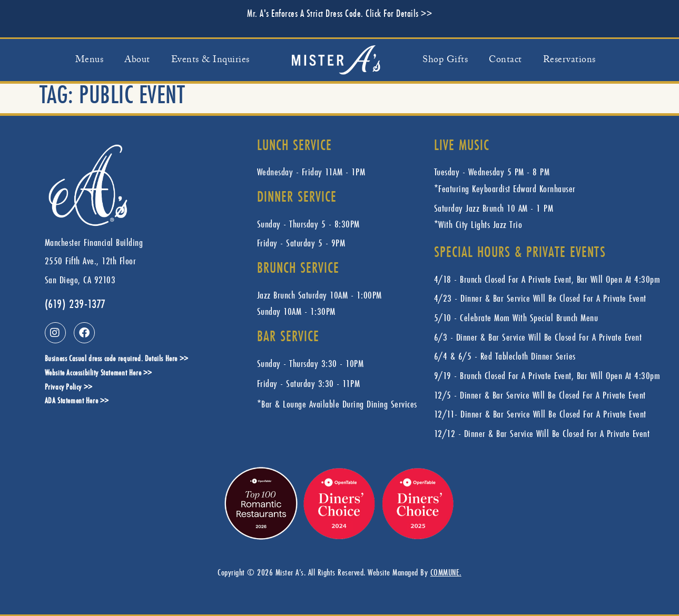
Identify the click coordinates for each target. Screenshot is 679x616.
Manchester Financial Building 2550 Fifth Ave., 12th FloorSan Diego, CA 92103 (94, 261)
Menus (90, 60)
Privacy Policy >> (69, 388)
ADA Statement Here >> (77, 401)
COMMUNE (445, 572)
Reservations (569, 60)
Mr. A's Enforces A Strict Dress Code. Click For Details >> (339, 14)
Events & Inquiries (210, 60)
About (137, 60)
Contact (505, 60)
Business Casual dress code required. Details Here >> (117, 359)
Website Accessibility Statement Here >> (99, 374)
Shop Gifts (445, 60)
